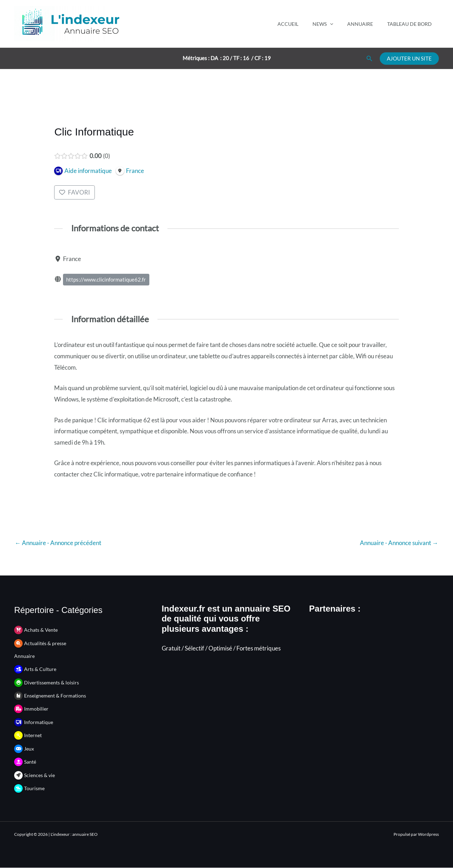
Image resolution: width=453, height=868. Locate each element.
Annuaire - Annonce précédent (58, 543)
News (323, 24)
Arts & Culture (40, 669)
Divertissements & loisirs (51, 682)
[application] (330, 24)
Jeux (29, 749)
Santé (30, 762)
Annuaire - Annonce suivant (399, 543)
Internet (33, 736)
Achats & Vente (41, 630)
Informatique (39, 722)
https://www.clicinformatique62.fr (106, 280)
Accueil (288, 24)
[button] (369, 59)
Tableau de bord (409, 24)
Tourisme (34, 789)
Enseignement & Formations (55, 696)
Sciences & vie (39, 775)
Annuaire (360, 24)
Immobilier (36, 709)
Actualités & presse (45, 643)
